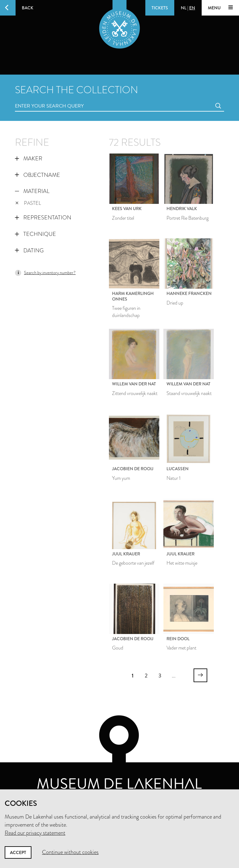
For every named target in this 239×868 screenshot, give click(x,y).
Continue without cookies (70, 852)
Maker (29, 158)
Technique (35, 234)
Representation (43, 218)
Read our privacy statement (35, 833)
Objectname (37, 175)
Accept (18, 852)
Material (32, 191)
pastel (28, 203)
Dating (29, 250)
